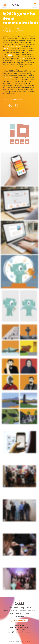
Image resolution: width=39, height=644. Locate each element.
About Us (31, 611)
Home (10, 608)
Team (16, 608)
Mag (12, 614)
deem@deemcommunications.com (20, 632)
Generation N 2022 (11, 611)
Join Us (29, 608)
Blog (22, 608)
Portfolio (19, 614)
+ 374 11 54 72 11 (19, 630)
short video (9, 77)
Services (23, 611)
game (27, 614)
